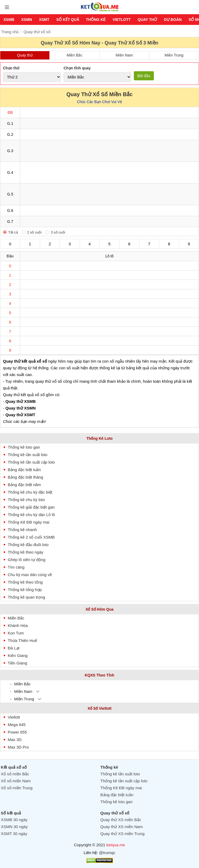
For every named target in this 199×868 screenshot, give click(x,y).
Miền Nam (124, 55)
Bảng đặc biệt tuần (24, 470)
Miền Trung (174, 55)
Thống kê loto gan (24, 447)
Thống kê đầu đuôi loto (28, 545)
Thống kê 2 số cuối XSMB (31, 537)
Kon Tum (16, 633)
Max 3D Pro (18, 747)
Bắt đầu (144, 76)
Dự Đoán (173, 20)
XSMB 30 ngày (14, 820)
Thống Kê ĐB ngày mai (29, 522)
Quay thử (147, 20)
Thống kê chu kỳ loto (26, 500)
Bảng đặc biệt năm (24, 485)
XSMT (44, 20)
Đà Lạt (14, 648)
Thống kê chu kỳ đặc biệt (30, 492)
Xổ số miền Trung (17, 788)
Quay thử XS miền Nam (122, 827)
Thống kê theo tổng (25, 582)
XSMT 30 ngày (14, 834)
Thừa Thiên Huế (22, 640)
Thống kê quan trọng (26, 597)
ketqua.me (116, 845)
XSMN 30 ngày (14, 827)
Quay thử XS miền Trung (123, 834)
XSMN (26, 20)
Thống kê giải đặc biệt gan (31, 507)
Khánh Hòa (18, 625)
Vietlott (122, 20)
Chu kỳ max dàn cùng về (30, 575)
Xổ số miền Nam (16, 781)
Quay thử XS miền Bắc (121, 820)
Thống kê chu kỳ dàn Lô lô (31, 515)
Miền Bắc (74, 55)
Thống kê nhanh (22, 530)
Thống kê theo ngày (26, 552)
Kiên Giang (18, 655)
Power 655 (17, 732)
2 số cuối (34, 232)
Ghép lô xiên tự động (27, 560)
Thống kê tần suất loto (28, 455)
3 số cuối (58, 232)
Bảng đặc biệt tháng (25, 477)
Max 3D (15, 740)
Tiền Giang (17, 663)
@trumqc (107, 853)
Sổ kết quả (68, 20)
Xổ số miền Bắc (15, 774)
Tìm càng (16, 567)
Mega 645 (17, 725)
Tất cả (13, 232)
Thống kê (96, 20)
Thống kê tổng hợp (25, 590)
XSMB (9, 20)
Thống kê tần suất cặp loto (31, 462)
